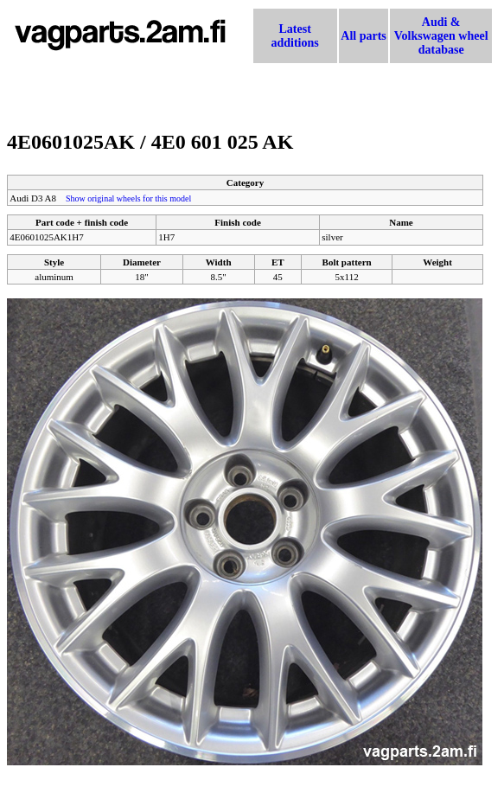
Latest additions (295, 36)
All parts (364, 36)
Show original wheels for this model (128, 198)
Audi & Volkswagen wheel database (441, 36)
